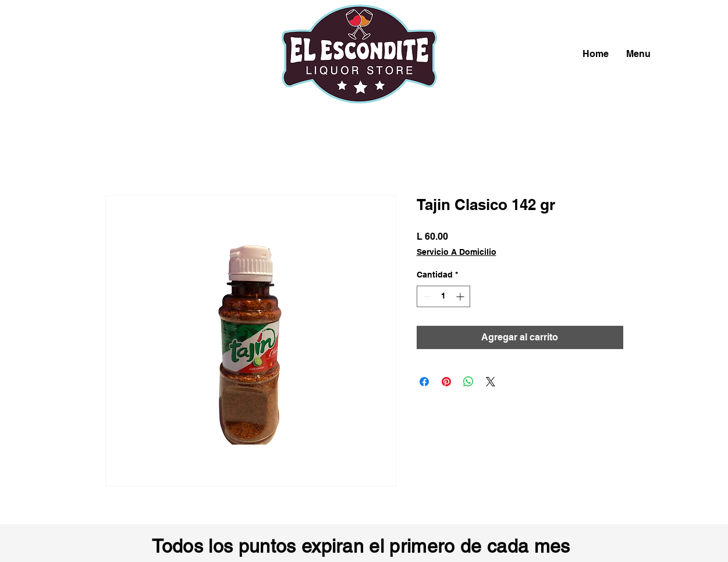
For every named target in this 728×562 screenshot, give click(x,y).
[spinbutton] (443, 296)
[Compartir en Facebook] (424, 382)
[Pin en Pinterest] (446, 382)
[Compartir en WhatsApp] (468, 382)
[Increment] (461, 296)
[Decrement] (426, 296)
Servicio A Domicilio (457, 252)
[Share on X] (491, 382)
